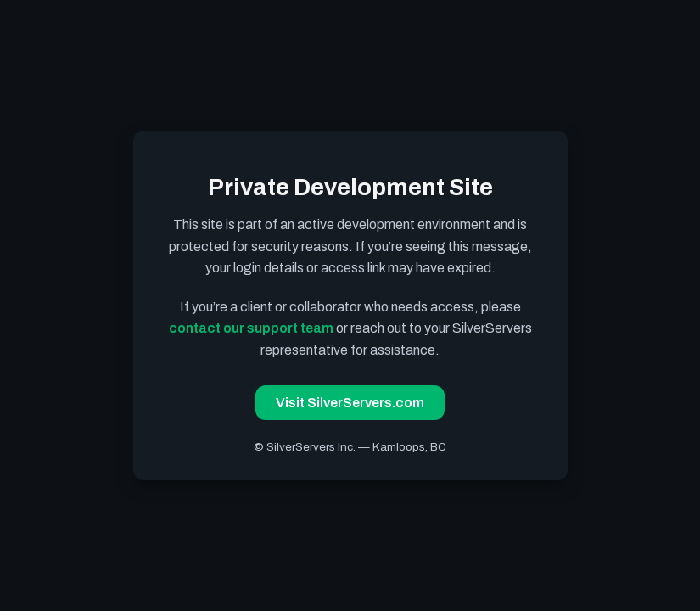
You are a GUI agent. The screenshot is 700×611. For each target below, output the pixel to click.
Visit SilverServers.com (350, 403)
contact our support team (251, 328)
